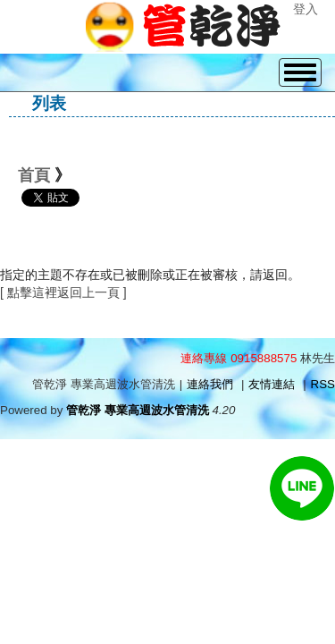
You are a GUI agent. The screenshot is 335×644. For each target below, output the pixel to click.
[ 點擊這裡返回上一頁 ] (63, 292)
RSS (323, 384)
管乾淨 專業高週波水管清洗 (138, 410)
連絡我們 (210, 384)
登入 (306, 9)
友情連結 (272, 384)
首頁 (34, 175)
